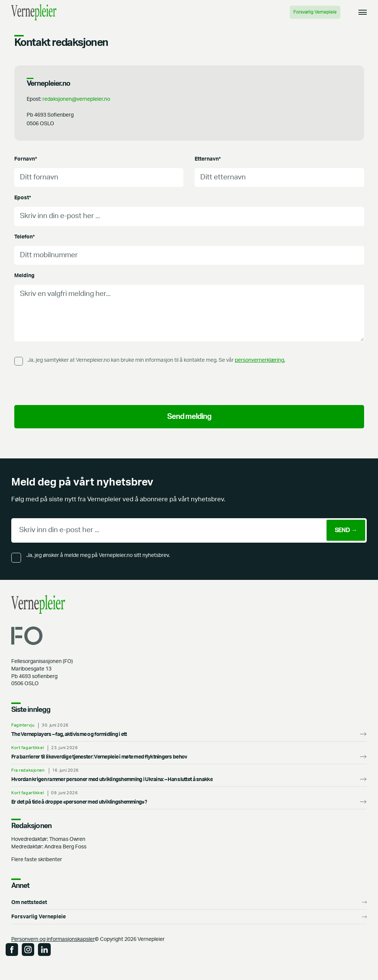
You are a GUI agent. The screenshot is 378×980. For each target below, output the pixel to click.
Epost (23, 198)
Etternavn (208, 159)
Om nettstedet (29, 902)
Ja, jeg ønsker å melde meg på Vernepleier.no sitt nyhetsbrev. (98, 555)
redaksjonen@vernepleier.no (76, 99)
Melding (24, 275)
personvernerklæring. (260, 360)
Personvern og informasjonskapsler (53, 939)
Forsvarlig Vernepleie (315, 12)
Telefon (25, 237)
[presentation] (71, 385)
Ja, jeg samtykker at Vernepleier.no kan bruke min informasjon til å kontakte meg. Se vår (156, 360)
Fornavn (26, 159)
